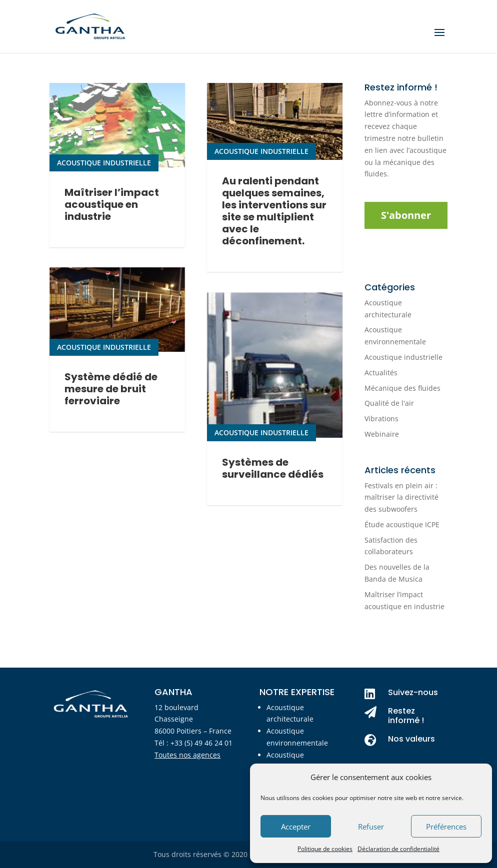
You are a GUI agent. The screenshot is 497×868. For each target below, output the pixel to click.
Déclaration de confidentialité (398, 849)
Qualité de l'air (389, 403)
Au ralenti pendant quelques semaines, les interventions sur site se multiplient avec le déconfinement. (274, 233)
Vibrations (381, 419)
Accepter (296, 827)
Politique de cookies (325, 849)
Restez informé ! (406, 716)
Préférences (446, 827)
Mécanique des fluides (402, 388)
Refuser (371, 827)
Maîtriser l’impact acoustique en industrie (112, 215)
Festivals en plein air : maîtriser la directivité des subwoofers (401, 497)
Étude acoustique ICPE (402, 524)
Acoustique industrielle (104, 174)
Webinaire (382, 434)
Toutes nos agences (187, 755)
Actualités (381, 373)
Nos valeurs (411, 739)
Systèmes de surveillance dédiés (273, 502)
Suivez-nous (413, 692)
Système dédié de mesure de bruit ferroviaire (111, 411)
